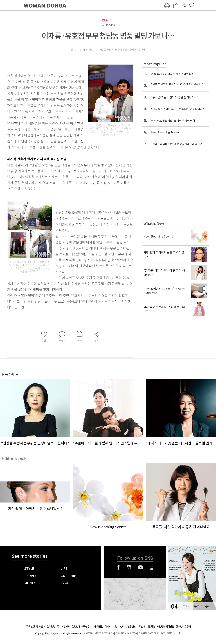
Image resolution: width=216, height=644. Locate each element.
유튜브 (140, 567)
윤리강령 (51, 627)
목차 (186, 607)
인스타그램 (129, 567)
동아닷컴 (99, 627)
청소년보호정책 (183, 627)
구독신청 (30, 627)
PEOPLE (108, 20)
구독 (197, 607)
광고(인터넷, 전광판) (125, 627)
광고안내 (41, 627)
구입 (208, 607)
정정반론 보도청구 (81, 627)
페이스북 (118, 567)
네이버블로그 (152, 567)
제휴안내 (141, 627)
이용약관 (151, 627)
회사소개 (109, 627)
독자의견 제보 (64, 627)
